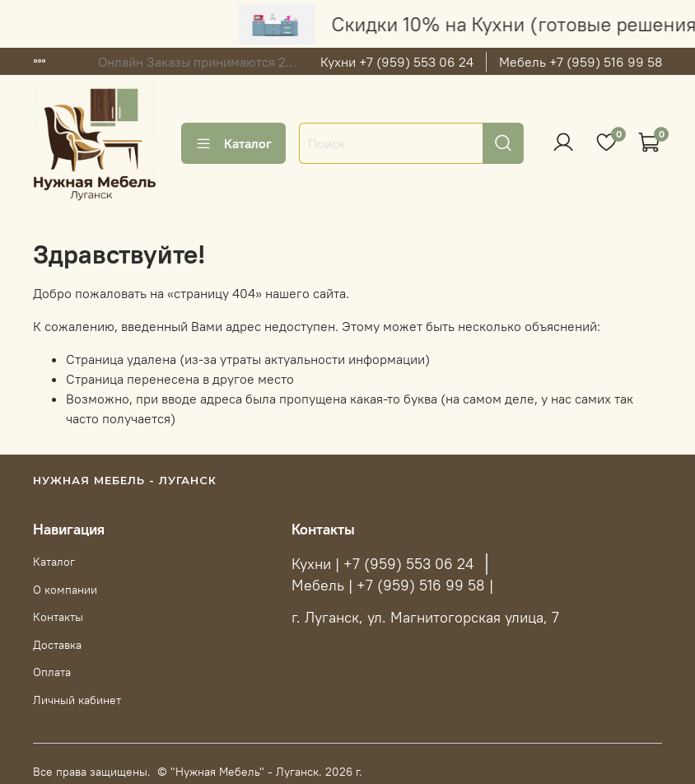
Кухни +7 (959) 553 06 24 (397, 62)
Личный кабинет (77, 700)
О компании (65, 590)
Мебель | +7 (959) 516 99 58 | (392, 586)
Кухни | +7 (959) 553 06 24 (382, 564)
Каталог (233, 143)
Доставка (57, 645)
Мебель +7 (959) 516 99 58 (581, 62)
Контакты (58, 617)
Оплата (52, 672)
